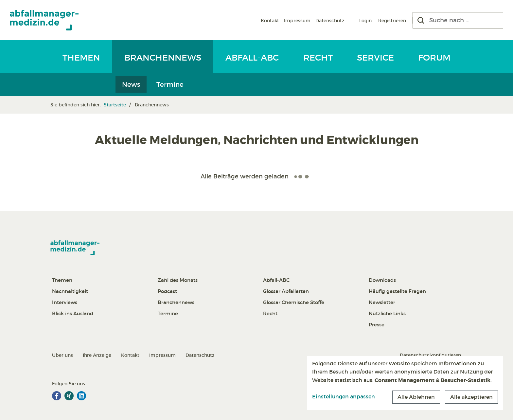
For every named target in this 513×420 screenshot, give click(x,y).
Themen (81, 58)
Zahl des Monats (178, 280)
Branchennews (163, 58)
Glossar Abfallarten (286, 291)
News (131, 84)
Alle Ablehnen (416, 397)
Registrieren (392, 21)
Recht (318, 58)
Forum (434, 58)
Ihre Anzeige (97, 355)
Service (375, 58)
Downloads (382, 280)
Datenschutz (330, 21)
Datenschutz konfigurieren (430, 355)
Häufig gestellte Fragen (397, 291)
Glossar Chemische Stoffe (294, 302)
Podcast (167, 291)
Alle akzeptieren (471, 397)
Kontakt (270, 21)
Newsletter (382, 302)
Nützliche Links (387, 313)
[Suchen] (421, 20)
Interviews (65, 302)
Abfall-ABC (252, 58)
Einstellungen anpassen (344, 396)
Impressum (297, 21)
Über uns (62, 355)
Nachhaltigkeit (70, 291)
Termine (170, 84)
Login (365, 21)
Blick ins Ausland (73, 313)
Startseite (115, 105)
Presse (377, 325)
